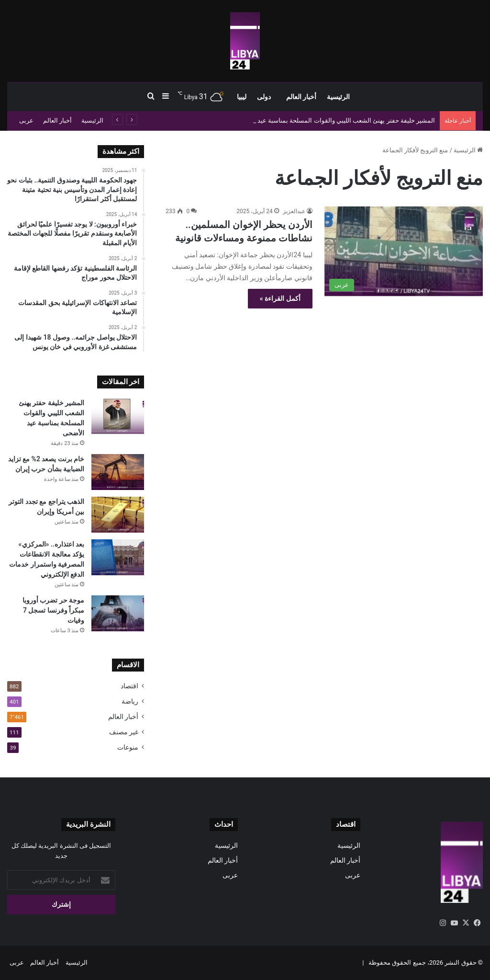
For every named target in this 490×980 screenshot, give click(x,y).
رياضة (130, 701)
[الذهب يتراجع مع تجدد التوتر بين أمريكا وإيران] (118, 515)
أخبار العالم (301, 97)
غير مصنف (124, 732)
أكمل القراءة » (280, 298)
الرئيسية (338, 97)
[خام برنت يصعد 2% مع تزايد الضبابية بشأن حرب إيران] (118, 472)
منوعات (128, 747)
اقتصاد (129, 686)
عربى (26, 120)
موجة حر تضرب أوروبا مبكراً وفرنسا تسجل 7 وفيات (53, 610)
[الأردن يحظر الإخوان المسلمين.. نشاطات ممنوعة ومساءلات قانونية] (404, 251)
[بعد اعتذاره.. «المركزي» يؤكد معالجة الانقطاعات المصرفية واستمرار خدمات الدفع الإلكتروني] (118, 557)
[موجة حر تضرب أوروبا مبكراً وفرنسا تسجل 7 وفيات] (118, 613)
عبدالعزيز (294, 211)
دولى (264, 97)
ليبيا (242, 97)
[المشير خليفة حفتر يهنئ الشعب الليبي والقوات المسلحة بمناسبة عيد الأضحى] (118, 416)
